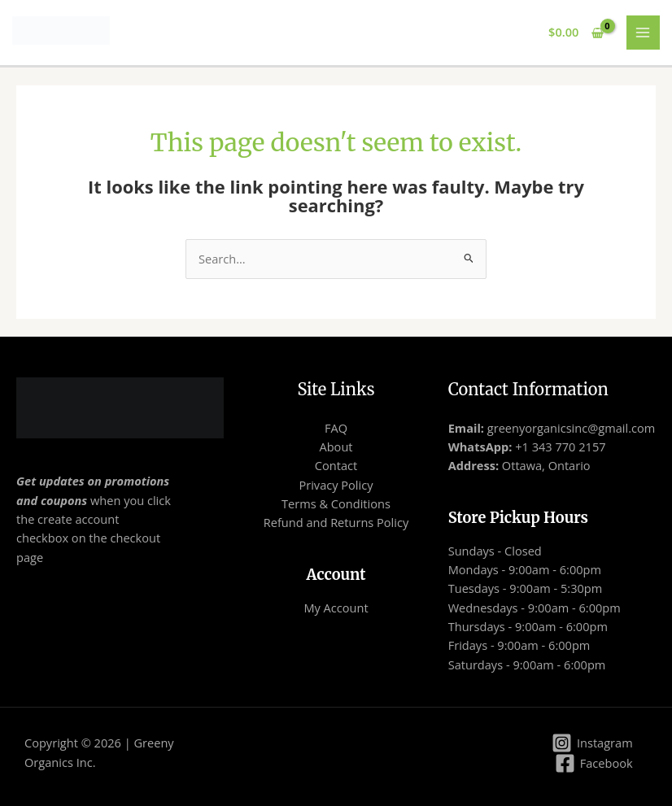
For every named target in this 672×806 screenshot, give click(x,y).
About (336, 447)
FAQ (336, 428)
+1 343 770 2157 (559, 447)
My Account (336, 608)
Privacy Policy (336, 485)
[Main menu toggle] (644, 33)
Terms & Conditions (336, 503)
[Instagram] (592, 743)
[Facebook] (594, 763)
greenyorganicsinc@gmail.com (571, 428)
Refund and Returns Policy (336, 522)
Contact (336, 465)
